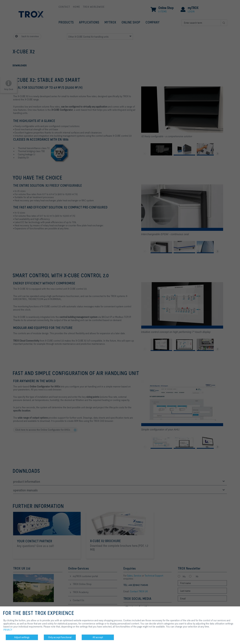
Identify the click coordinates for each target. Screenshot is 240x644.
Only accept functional (60, 637)
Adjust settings (22, 637)
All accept (98, 637)
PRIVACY (8, 630)
